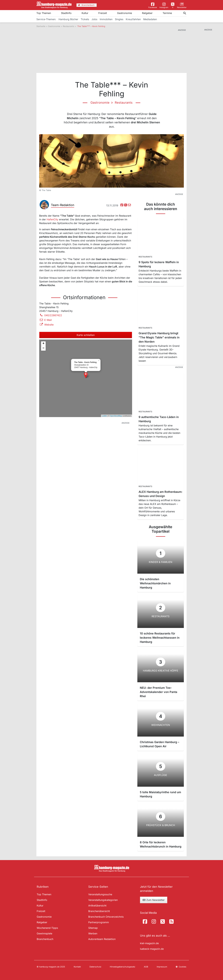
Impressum (162, 967)
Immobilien (106, 19)
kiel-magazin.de (149, 943)
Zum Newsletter (154, 900)
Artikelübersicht (97, 906)
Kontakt (77, 967)
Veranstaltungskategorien (103, 900)
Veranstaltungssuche (100, 894)
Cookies (181, 967)
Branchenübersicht (99, 911)
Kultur (85, 13)
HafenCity (52, 219)
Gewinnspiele (44, 933)
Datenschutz (95, 967)
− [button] (43, 348)
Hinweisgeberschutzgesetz (122, 967)
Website (46, 325)
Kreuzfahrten (133, 19)
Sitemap (93, 928)
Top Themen (44, 13)
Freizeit (103, 13)
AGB (146, 967)
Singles (119, 19)
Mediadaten (150, 19)
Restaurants (69, 26)
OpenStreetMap (116, 416)
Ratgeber (147, 13)
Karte (86, 335)
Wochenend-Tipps (47, 928)
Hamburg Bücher (68, 19)
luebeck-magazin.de (152, 949)
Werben (93, 933)
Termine (167, 13)
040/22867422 (51, 315)
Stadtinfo (66, 13)
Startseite (41, 26)
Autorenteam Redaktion (102, 939)
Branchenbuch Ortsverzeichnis (106, 917)
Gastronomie (125, 13)
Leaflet (104, 416)
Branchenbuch (45, 939)
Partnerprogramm (99, 922)
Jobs (94, 19)
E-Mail (45, 320)
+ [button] (43, 344)
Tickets (85, 19)
